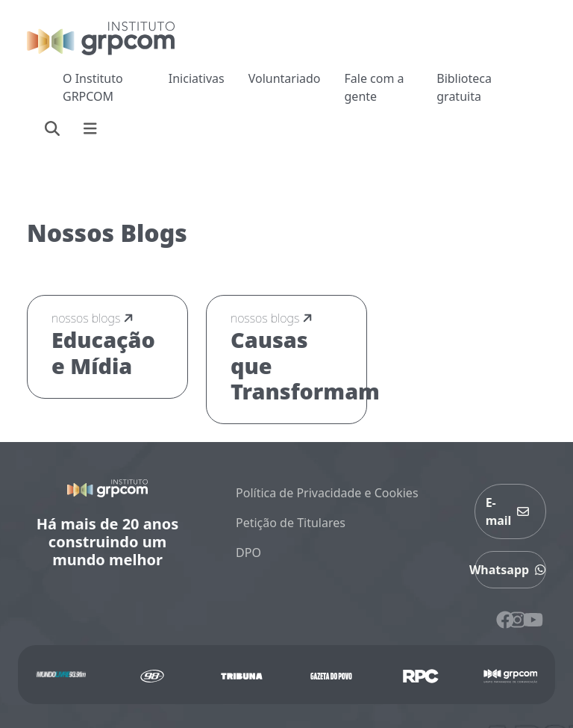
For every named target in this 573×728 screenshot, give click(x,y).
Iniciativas (197, 78)
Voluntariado (285, 78)
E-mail (511, 511)
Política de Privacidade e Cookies (327, 493)
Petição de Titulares (291, 523)
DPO (248, 553)
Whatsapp (510, 570)
